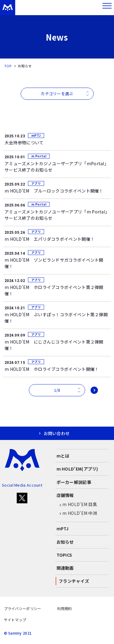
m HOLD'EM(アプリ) (77, 469)
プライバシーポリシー (23, 608)
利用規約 (65, 608)
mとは (63, 456)
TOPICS (64, 555)
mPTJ (63, 528)
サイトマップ (15, 620)
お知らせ (65, 542)
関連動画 (65, 568)
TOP (8, 66)
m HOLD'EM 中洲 (77, 513)
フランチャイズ (74, 581)
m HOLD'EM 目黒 (77, 505)
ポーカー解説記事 (74, 482)
